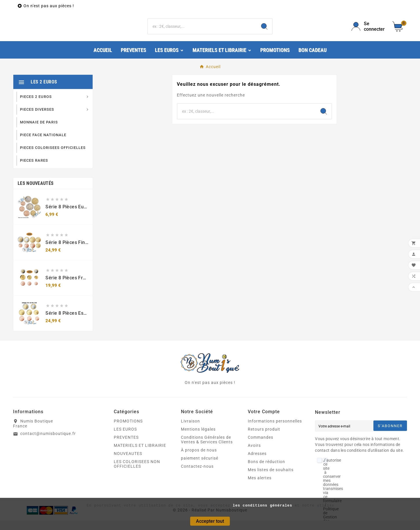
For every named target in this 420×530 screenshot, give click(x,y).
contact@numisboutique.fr (48, 443)
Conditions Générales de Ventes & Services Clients (207, 449)
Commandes (261, 447)
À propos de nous (199, 460)
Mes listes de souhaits (271, 479)
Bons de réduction (266, 471)
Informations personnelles (275, 431)
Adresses (257, 463)
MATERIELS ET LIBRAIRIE (140, 455)
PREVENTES (126, 447)
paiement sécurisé (200, 468)
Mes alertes (260, 487)
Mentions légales (198, 439)
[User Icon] (368, 31)
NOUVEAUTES (128, 463)
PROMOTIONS (128, 431)
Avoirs (254, 455)
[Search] (264, 31)
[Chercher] (202, 31)
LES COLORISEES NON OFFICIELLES (137, 473)
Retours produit (264, 439)
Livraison (190, 431)
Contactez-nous (197, 476)
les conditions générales (262, 506)
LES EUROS (125, 439)
